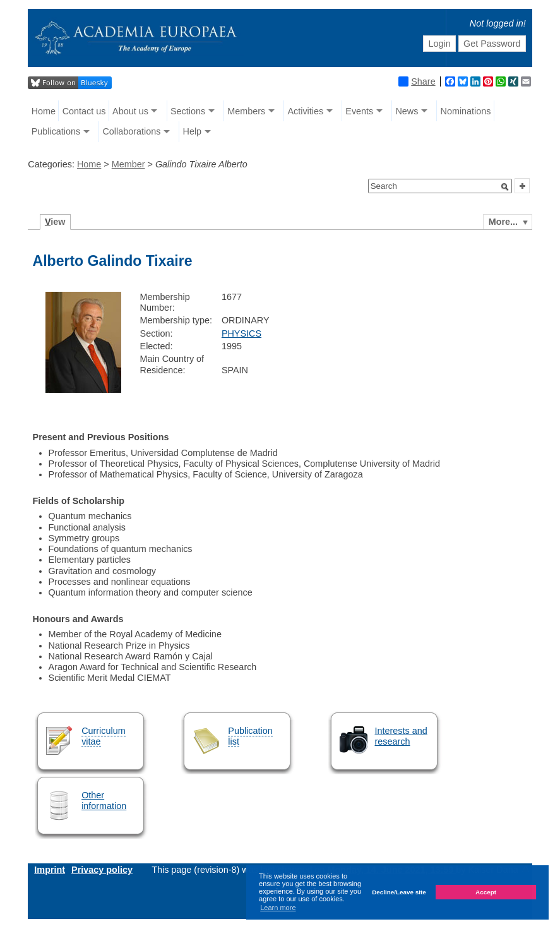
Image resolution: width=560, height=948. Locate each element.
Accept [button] (486, 892)
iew (55, 222)
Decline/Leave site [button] (399, 892)
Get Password (492, 44)
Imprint (50, 870)
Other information (104, 801)
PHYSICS (241, 333)
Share (417, 81)
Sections (188, 111)
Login (439, 44)
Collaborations (131, 131)
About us (130, 111)
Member (128, 164)
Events (359, 111)
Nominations (466, 111)
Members (246, 111)
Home (44, 111)
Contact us (84, 111)
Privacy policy (102, 870)
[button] (505, 187)
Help (192, 131)
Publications (56, 131)
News (407, 111)
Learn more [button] (278, 908)
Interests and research (401, 736)
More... (503, 222)
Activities (305, 111)
